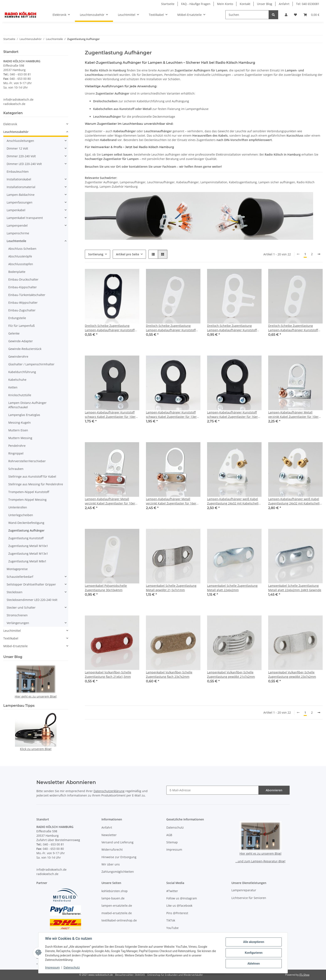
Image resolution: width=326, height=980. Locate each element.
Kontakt (245, 4)
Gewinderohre (18, 356)
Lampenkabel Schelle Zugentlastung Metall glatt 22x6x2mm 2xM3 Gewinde (295, 588)
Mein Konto (225, 4)
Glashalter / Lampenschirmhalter (31, 364)
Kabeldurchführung (22, 372)
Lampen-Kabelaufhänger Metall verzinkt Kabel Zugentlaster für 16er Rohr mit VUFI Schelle (171, 501)
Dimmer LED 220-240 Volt (24, 164)
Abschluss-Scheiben (22, 249)
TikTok (171, 920)
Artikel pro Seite (128, 254)
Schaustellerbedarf (20, 577)
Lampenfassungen (20, 202)
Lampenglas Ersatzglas (24, 415)
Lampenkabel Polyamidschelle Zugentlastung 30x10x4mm (106, 588)
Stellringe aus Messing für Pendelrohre (36, 484)
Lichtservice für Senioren (249, 898)
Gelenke (14, 333)
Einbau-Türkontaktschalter (27, 295)
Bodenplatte (17, 272)
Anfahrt (284, 4)
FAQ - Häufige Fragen (196, 4)
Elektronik (10, 124)
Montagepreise (17, 569)
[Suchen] (247, 15)
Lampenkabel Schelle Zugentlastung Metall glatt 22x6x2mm (232, 588)
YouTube (172, 928)
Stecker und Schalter (21, 607)
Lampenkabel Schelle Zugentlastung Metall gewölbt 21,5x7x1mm (171, 588)
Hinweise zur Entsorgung (119, 857)
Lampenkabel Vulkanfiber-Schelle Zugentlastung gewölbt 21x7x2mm (231, 674)
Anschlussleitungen (20, 141)
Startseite (168, 4)
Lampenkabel (16, 210)
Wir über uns (111, 864)
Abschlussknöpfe (20, 256)
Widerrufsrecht (112, 850)
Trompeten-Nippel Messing (27, 500)
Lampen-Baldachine (21, 195)
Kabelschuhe (17, 380)
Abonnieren (274, 790)
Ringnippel (16, 453)
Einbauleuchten (18, 172)
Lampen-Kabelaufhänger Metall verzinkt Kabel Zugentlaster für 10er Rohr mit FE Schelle (293, 415)
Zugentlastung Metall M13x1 (28, 554)
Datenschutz (72, 968)
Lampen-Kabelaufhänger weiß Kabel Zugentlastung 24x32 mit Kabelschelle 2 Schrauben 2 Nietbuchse (295, 501)
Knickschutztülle (20, 395)
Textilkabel (11, 638)
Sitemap (172, 842)
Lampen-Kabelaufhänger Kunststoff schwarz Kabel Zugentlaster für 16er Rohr (232, 415)
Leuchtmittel (12, 631)
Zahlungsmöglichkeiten (118, 872)
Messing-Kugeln (20, 423)
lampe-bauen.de (113, 898)
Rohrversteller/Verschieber (27, 461)
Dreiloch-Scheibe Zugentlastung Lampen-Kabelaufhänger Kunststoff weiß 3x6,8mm (293, 328)
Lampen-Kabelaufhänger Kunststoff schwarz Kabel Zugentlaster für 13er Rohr (171, 415)
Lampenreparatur (244, 890)
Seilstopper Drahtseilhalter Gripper (31, 584)
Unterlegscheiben (21, 515)
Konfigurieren (254, 953)
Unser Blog (265, 4)
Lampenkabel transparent (25, 218)
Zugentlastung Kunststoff (26, 538)
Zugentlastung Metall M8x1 (27, 561)
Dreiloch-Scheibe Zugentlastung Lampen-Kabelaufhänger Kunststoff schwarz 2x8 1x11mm (110, 328)
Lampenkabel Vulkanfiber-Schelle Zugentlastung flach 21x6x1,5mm (108, 674)
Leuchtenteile (16, 241)
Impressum (52, 968)
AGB (169, 835)
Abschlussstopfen (21, 264)
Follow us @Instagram (182, 898)
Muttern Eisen (18, 430)
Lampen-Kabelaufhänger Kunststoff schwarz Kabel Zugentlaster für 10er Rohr (110, 415)
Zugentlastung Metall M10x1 (28, 546)
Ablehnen (254, 964)
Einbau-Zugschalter (22, 310)
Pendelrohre (17, 446)
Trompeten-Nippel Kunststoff (29, 492)
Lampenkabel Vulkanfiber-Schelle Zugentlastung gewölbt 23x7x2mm (292, 674)
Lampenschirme (18, 233)
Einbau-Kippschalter (23, 287)
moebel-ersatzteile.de (117, 913)
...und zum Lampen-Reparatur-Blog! (260, 861)
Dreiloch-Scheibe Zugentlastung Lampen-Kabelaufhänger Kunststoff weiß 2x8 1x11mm (171, 328)
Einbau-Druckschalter (23, 279)
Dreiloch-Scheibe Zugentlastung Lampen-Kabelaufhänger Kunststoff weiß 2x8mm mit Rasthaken (232, 328)
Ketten (13, 387)
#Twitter (172, 891)
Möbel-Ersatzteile (15, 646)
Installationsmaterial (21, 187)
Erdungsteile (17, 318)
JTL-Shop (304, 975)
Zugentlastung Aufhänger (26, 530)
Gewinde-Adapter (21, 341)
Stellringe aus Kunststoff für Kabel (32, 476)
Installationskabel (19, 179)
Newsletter (109, 835)
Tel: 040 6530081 (308, 4)
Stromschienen (17, 615)
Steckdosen (15, 592)
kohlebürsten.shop (115, 891)
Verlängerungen (18, 623)
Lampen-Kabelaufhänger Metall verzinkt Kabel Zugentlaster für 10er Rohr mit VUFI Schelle (110, 501)
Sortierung (96, 254)
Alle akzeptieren (254, 942)
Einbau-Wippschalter (23, 303)
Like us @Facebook (179, 906)
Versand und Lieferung (117, 842)
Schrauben (16, 469)
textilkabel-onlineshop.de (119, 920)
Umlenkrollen (18, 507)
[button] (286, 15)
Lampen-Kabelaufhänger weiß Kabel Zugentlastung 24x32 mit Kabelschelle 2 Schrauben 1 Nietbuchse (234, 501)
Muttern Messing (20, 438)
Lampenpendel (17, 225)
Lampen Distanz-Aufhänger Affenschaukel (27, 405)
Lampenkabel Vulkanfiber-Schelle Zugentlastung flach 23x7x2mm (169, 674)
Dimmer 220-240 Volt (21, 156)
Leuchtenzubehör (16, 132)
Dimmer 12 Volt (17, 148)
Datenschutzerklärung (109, 791)
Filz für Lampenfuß (22, 326)
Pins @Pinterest (177, 913)
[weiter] (319, 254)
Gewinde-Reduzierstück (25, 349)
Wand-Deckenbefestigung (26, 523)
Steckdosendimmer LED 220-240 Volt (32, 600)
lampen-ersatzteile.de (117, 906)
